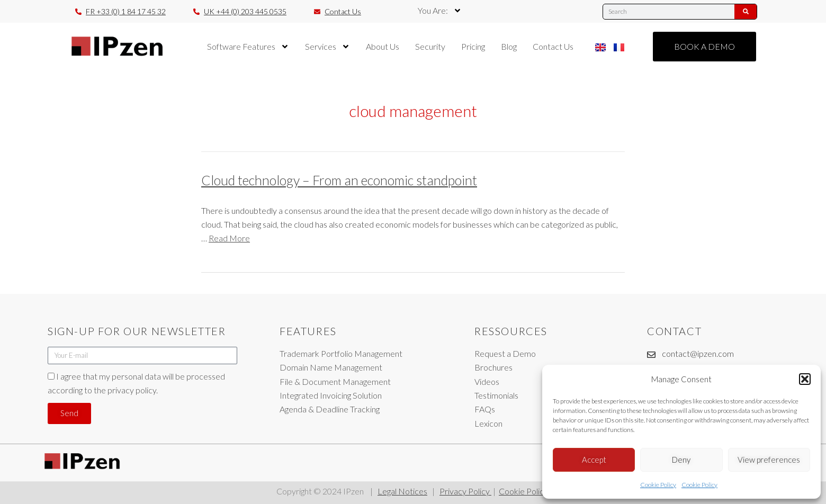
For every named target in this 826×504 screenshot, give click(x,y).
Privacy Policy (465, 491)
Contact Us (553, 46)
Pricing (473, 46)
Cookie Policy (658, 485)
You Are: (440, 11)
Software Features (248, 47)
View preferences (769, 460)
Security (430, 46)
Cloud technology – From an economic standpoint (339, 180)
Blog (509, 46)
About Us (383, 46)
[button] (805, 379)
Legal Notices (402, 491)
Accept (594, 460)
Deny (681, 460)
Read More (229, 238)
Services (327, 47)
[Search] (746, 12)
